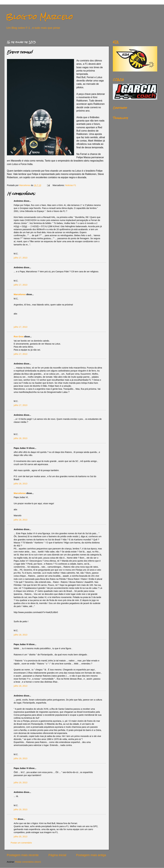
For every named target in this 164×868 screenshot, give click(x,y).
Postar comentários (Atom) (28, 862)
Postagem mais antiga (91, 855)
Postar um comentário (21, 843)
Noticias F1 (71, 185)
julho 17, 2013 (20, 258)
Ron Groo (19, 337)
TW (15, 819)
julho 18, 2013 (20, 438)
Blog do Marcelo (40, 17)
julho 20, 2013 (20, 837)
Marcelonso (25, 185)
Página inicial (57, 855)
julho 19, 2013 (20, 758)
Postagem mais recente (23, 855)
